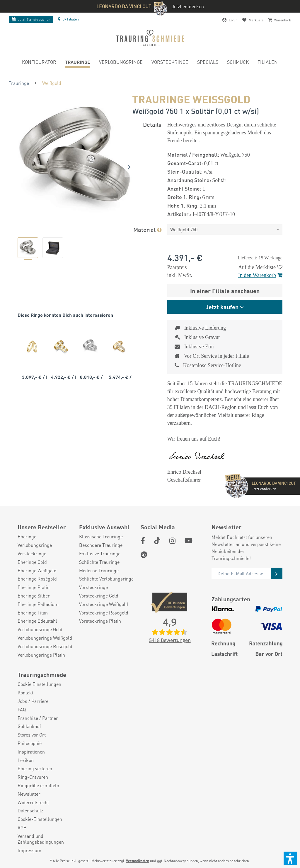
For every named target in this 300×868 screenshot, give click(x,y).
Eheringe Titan (33, 613)
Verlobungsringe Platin (41, 655)
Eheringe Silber (34, 596)
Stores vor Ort (32, 735)
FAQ (22, 710)
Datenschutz (30, 811)
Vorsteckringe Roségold (104, 613)
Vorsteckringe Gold (99, 596)
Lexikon (26, 760)
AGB (22, 828)
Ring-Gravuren (33, 777)
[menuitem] (39, 63)
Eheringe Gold (32, 562)
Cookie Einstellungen (39, 684)
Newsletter (29, 794)
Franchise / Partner (38, 718)
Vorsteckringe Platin (100, 621)
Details (152, 124)
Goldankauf (29, 726)
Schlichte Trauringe (99, 562)
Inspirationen (31, 752)
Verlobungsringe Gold (40, 629)
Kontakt (25, 693)
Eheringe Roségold (37, 579)
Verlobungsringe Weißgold (45, 638)
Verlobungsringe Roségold (45, 646)
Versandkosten (138, 861)
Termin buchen (31, 19)
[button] (290, 858)
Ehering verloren (35, 768)
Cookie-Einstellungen (40, 819)
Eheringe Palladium (38, 604)
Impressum (29, 850)
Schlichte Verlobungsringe (106, 579)
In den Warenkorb (260, 275)
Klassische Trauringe (101, 537)
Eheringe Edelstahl (37, 621)
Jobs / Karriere (33, 701)
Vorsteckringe (32, 554)
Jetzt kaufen (222, 307)
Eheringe (27, 537)
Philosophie (30, 743)
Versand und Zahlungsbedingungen (41, 839)
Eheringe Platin (34, 587)
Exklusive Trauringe (100, 554)
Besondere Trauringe (101, 545)
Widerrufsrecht (33, 802)
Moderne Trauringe (99, 571)
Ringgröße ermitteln (38, 785)
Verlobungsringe (35, 545)
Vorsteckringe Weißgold (104, 604)
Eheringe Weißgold (37, 571)
